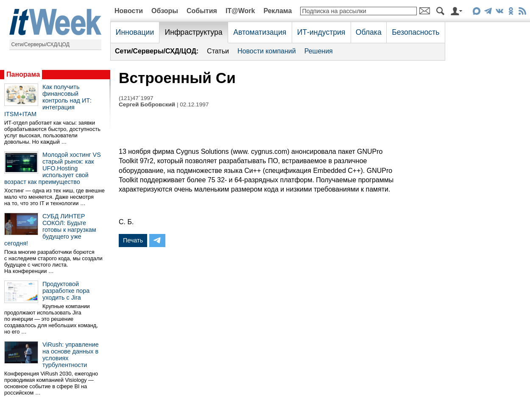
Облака (369, 32)
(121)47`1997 (136, 98)
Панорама (23, 74)
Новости (129, 11)
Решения (319, 51)
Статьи (218, 51)
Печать (133, 240)
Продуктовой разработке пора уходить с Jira (66, 291)
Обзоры (165, 11)
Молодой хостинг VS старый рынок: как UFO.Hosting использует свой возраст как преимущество (53, 168)
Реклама (278, 11)
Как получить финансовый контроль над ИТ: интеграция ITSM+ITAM (48, 100)
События (202, 11)
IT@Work (240, 11)
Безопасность (416, 32)
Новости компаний (267, 51)
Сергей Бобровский (147, 104)
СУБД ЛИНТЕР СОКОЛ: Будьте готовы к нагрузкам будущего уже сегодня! (50, 230)
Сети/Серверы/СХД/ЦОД (40, 45)
